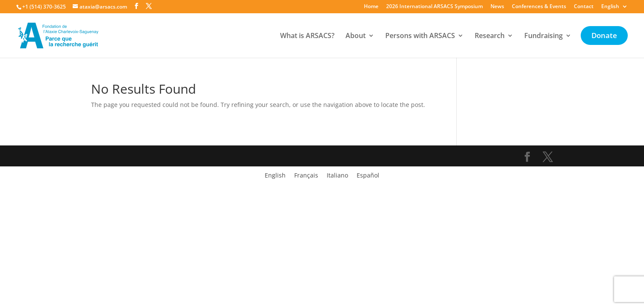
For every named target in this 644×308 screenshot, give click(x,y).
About (356, 36)
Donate (604, 36)
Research (490, 36)
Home (371, 7)
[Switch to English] (275, 175)
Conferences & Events (539, 7)
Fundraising (544, 36)
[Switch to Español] (368, 175)
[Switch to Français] (306, 175)
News (497, 7)
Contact (584, 7)
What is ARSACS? (307, 36)
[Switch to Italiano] (337, 175)
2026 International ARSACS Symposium (434, 7)
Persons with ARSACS (420, 36)
